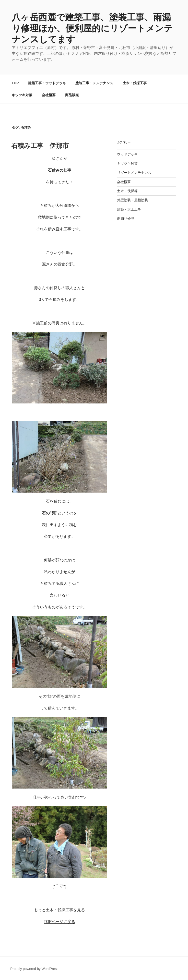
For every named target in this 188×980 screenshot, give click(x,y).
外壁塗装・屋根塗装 (132, 200)
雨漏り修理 (126, 218)
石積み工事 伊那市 (40, 146)
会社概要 (49, 95)
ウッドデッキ (127, 154)
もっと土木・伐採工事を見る (59, 910)
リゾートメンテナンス (134, 173)
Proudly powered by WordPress (34, 969)
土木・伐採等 (127, 191)
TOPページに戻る (60, 922)
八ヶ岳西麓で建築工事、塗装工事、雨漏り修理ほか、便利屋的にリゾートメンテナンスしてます (92, 28)
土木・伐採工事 (135, 83)
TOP (15, 83)
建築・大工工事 (129, 209)
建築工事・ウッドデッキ (47, 83)
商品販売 (72, 95)
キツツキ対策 (22, 95)
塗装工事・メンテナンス (94, 83)
